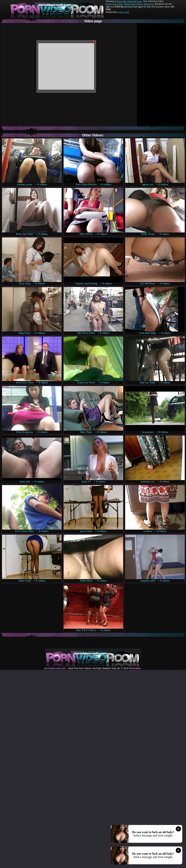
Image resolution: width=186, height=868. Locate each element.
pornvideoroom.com (55, 668)
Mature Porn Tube (114, 4)
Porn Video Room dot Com (129, 1)
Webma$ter (135, 668)
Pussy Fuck (124, 12)
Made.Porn (149, 4)
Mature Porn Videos (133, 4)
